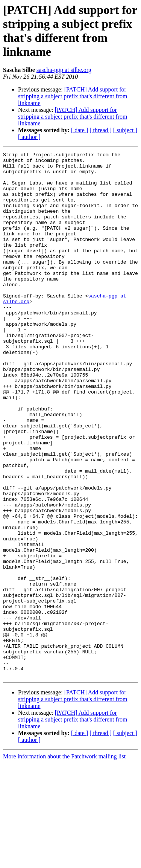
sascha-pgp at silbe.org (64, 70)
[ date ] (80, 130)
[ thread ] (101, 130)
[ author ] (29, 137)
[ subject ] (125, 130)
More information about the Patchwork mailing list (64, 861)
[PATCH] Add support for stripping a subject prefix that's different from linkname (73, 96)
